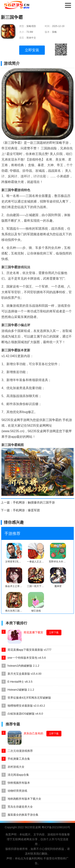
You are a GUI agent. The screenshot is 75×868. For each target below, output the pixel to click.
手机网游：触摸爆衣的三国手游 (34, 502)
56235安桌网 (33, 827)
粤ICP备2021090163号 (56, 827)
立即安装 (32, 50)
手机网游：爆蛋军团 (26, 510)
